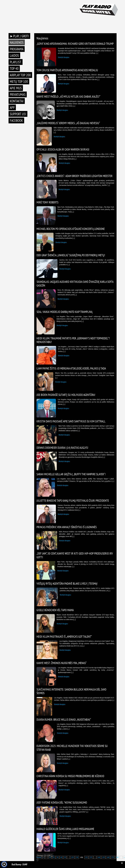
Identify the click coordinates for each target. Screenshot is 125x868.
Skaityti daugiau (64, 57)
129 (72, 857)
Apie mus (16, 88)
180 (117, 857)
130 (77, 857)
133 (91, 857)
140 (99, 857)
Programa (17, 49)
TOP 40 (14, 68)
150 (103, 857)
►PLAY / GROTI (19, 36)
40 (61, 857)
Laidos (14, 55)
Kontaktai (17, 101)
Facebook (16, 120)
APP (12, 107)
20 (54, 857)
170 (113, 857)
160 (108, 857)
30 (57, 857)
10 (50, 857)
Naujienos (17, 42)
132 (86, 857)
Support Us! (18, 114)
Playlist (16, 62)
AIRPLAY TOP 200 (20, 75)
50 (65, 857)
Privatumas (18, 94)
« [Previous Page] (43, 857)
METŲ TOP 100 (19, 81)
